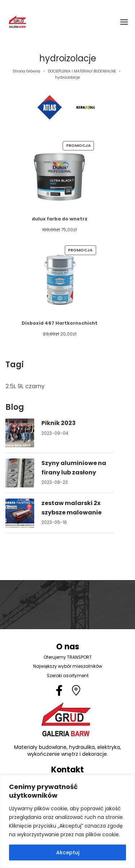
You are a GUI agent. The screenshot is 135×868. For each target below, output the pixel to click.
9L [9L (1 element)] (21, 386)
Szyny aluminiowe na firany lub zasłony (74, 468)
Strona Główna (26, 71)
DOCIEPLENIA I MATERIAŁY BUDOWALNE (82, 71)
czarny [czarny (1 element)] (35, 386)
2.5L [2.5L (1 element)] (11, 386)
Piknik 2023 (58, 423)
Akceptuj (68, 852)
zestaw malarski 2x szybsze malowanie (71, 508)
